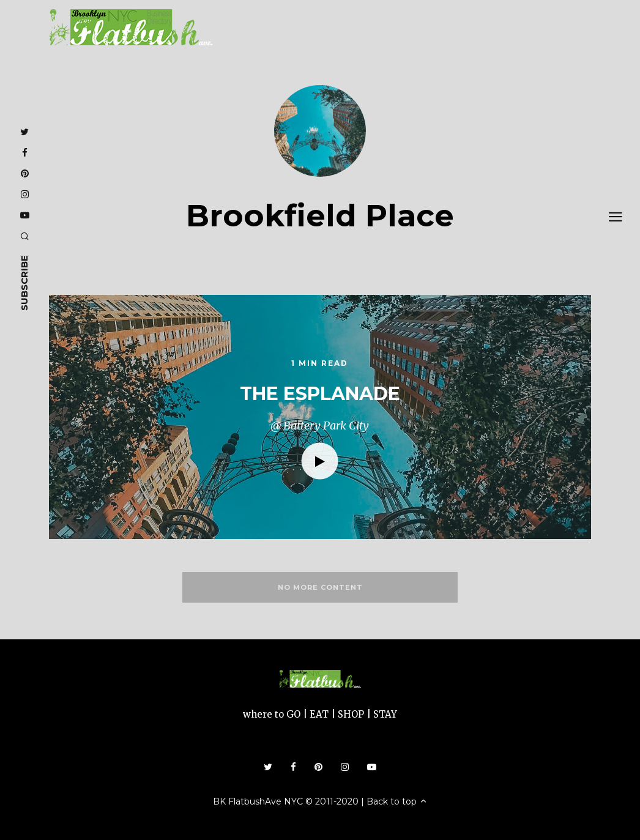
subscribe (24, 283)
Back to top (397, 801)
